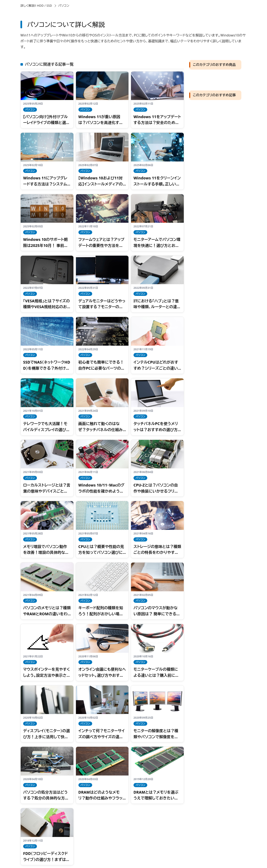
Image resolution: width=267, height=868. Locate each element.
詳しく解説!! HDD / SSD (36, 6)
